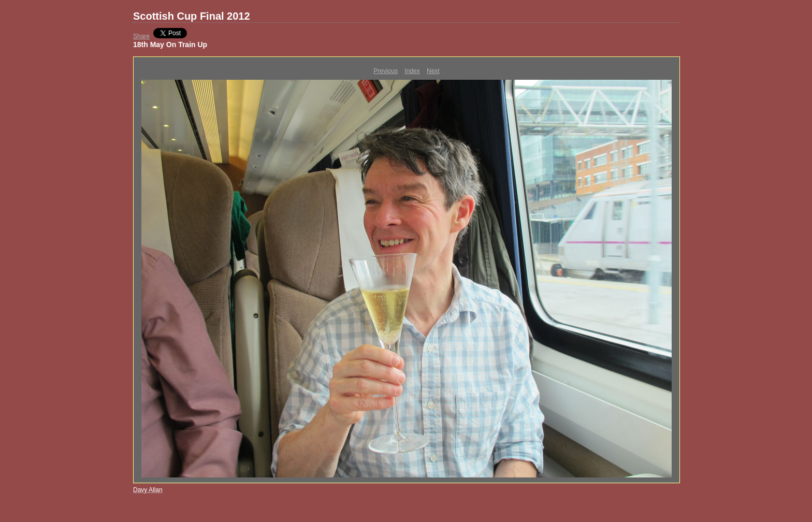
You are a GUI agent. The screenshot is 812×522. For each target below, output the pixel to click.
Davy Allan (148, 490)
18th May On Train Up (170, 45)
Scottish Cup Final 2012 (192, 16)
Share (141, 36)
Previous (386, 71)
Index (412, 71)
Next (433, 71)
